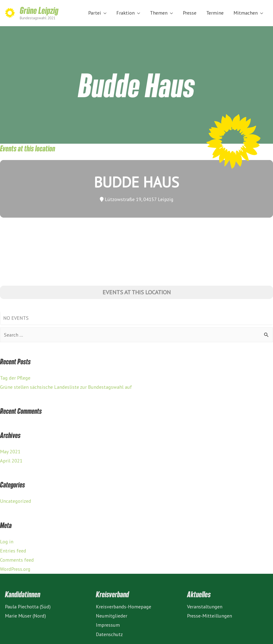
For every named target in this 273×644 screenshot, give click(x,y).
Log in (7, 542)
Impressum (108, 625)
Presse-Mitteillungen (210, 616)
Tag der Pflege (15, 378)
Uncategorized (16, 501)
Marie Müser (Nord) (25, 616)
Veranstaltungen (205, 607)
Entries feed (13, 551)
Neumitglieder (112, 616)
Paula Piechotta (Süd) (28, 607)
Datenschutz (109, 634)
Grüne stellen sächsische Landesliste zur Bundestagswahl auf (66, 387)
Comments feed (17, 560)
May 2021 (10, 452)
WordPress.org (15, 569)
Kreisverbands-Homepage (124, 607)
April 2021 (11, 461)
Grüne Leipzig (39, 10)
